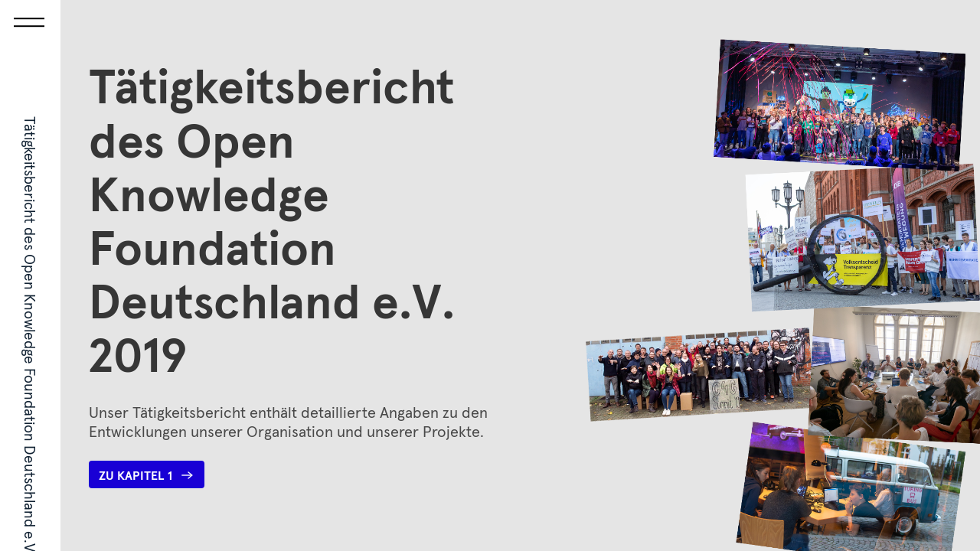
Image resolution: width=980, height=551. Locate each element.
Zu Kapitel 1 (147, 475)
